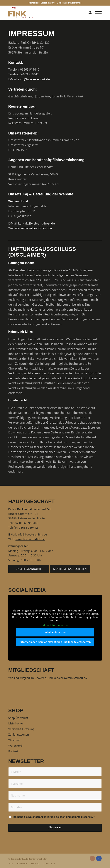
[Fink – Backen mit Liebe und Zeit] (46, 13)
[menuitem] (88, 13)
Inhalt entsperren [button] (55, 632)
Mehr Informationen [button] (55, 625)
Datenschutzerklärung (42, 817)
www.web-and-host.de (37, 228)
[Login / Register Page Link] (88, 13)
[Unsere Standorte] (29, 569)
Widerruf (14, 740)
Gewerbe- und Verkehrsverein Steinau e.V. (61, 678)
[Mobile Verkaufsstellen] (70, 569)
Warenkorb (15, 746)
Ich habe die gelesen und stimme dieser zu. (54, 817)
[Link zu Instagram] (92, 858)
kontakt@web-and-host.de (36, 223)
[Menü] (97, 13)
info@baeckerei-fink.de (34, 79)
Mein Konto (16, 723)
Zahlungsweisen (19, 734)
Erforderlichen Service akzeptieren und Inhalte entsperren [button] (55, 642)
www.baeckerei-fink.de (30, 539)
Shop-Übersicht (18, 718)
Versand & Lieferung (21, 729)
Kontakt (13, 751)
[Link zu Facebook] (99, 858)
